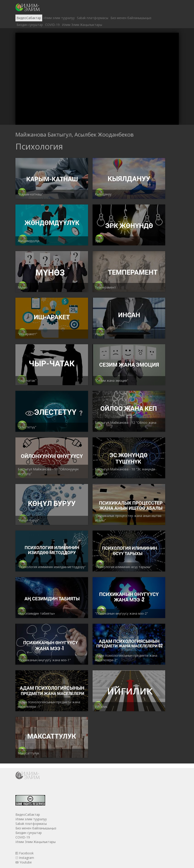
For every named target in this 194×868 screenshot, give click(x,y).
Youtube (24, 862)
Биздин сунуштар (30, 25)
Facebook (25, 853)
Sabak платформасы (93, 18)
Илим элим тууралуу (59, 18)
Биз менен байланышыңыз (131, 18)
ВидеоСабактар (29, 18)
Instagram (25, 858)
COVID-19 (52, 25)
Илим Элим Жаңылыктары (82, 25)
